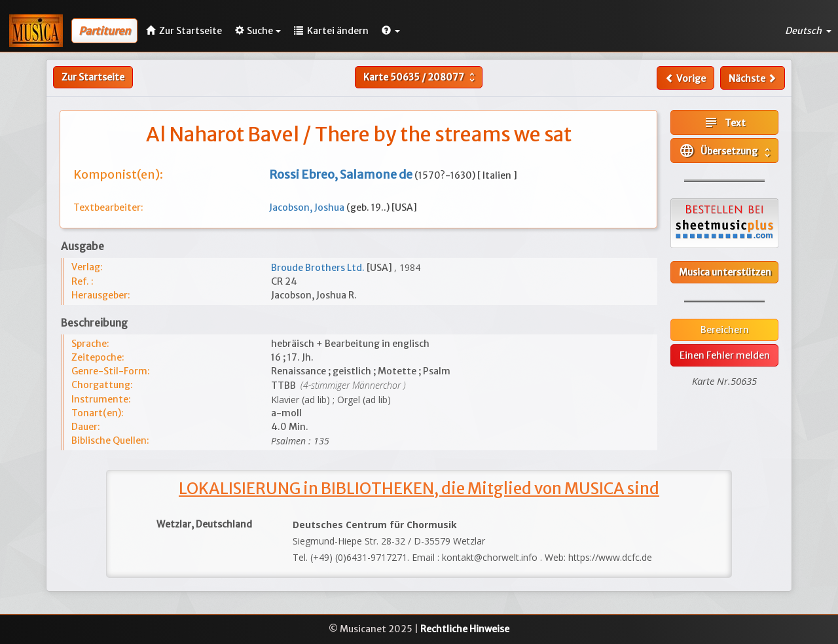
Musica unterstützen (725, 272)
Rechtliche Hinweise (465, 629)
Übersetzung (726, 151)
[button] (391, 31)
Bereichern (725, 330)
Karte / (421, 77)
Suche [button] (258, 31)
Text (724, 122)
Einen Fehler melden (725, 355)
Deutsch (808, 31)
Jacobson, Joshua (308, 207)
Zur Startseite (93, 77)
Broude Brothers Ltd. (319, 268)
